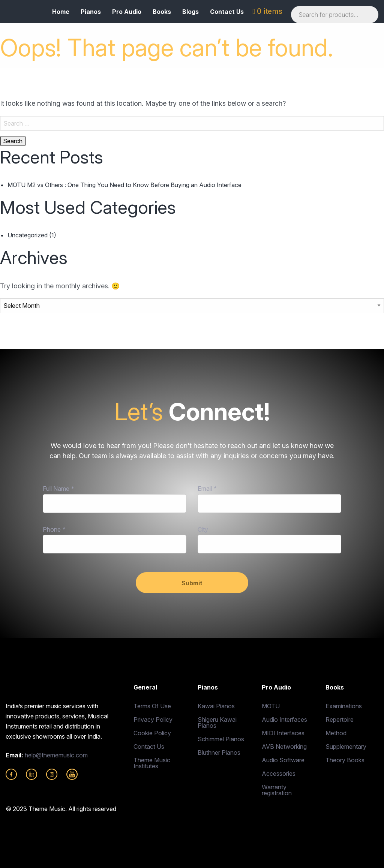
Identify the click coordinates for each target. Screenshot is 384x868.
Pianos (91, 12)
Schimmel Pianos (221, 739)
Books (162, 12)
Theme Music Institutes (152, 763)
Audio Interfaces (284, 720)
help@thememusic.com (56, 755)
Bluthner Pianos (219, 753)
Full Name (58, 489)
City (203, 529)
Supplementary (346, 747)
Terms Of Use (152, 706)
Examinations (344, 706)
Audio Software (283, 760)
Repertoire (340, 720)
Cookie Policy (152, 733)
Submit (192, 583)
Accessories (279, 774)
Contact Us (227, 12)
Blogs (190, 12)
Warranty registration (277, 790)
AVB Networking (284, 747)
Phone (54, 529)
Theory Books (345, 760)
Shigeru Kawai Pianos (217, 723)
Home (61, 12)
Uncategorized (28, 235)
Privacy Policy (153, 720)
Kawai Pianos (216, 706)
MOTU (271, 706)
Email (207, 489)
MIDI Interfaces (283, 733)
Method (336, 733)
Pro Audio (127, 12)
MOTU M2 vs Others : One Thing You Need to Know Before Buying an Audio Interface (124, 185)
